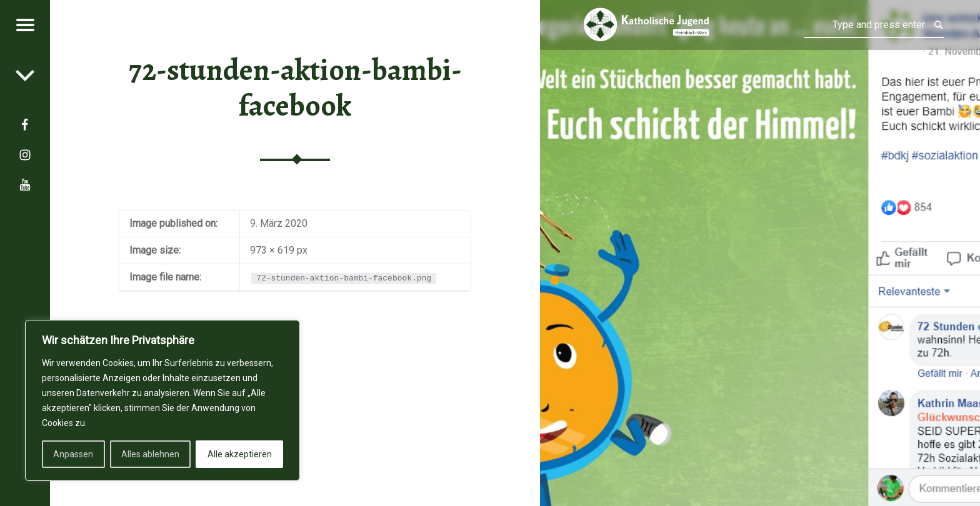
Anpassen (73, 454)
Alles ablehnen (150, 454)
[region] (162, 400)
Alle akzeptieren (240, 454)
